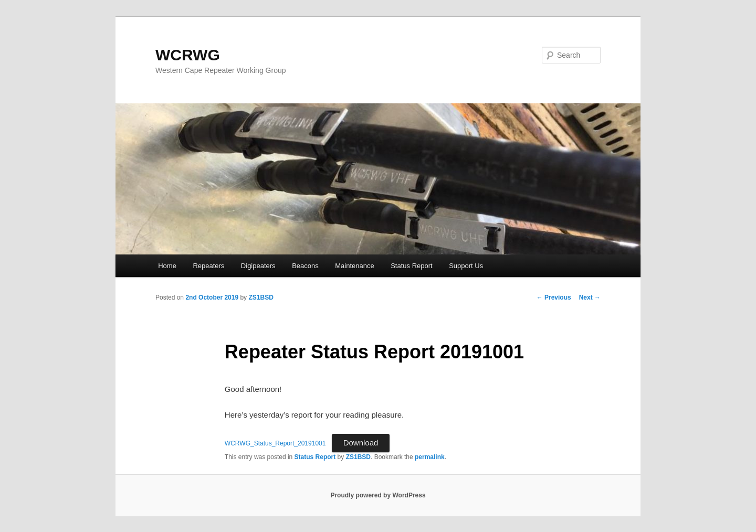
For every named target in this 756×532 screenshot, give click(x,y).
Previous (554, 297)
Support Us (466, 266)
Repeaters (208, 266)
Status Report (412, 266)
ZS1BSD (261, 297)
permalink (430, 457)
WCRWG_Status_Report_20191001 (275, 443)
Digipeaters (258, 266)
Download (361, 443)
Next (590, 297)
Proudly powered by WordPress (378, 495)
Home (167, 266)
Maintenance (354, 266)
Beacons (305, 266)
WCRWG (188, 55)
